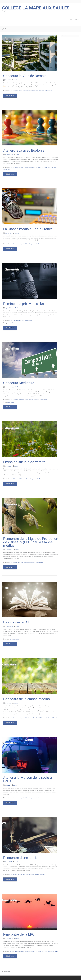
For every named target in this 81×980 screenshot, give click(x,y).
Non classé (31, 167)
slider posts (41, 91)
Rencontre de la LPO (19, 934)
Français (15, 875)
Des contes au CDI (17, 622)
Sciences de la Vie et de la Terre (42, 167)
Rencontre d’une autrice (21, 858)
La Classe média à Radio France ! (29, 229)
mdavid (17, 155)
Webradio (55, 718)
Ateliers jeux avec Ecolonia (24, 150)
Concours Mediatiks (19, 383)
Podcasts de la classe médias (26, 699)
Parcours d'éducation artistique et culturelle (28, 875)
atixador (16, 80)
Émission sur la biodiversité (24, 462)
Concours (16, 91)
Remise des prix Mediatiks (23, 304)
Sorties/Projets (48, 91)
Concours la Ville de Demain (25, 76)
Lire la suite (10, 95)
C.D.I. (11, 91)
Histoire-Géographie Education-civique (28, 91)
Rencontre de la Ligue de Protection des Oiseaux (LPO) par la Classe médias (31, 542)
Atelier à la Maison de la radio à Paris (28, 779)
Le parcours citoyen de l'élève (21, 167)
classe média (10, 323)
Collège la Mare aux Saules (36, 8)
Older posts (6, 971)
